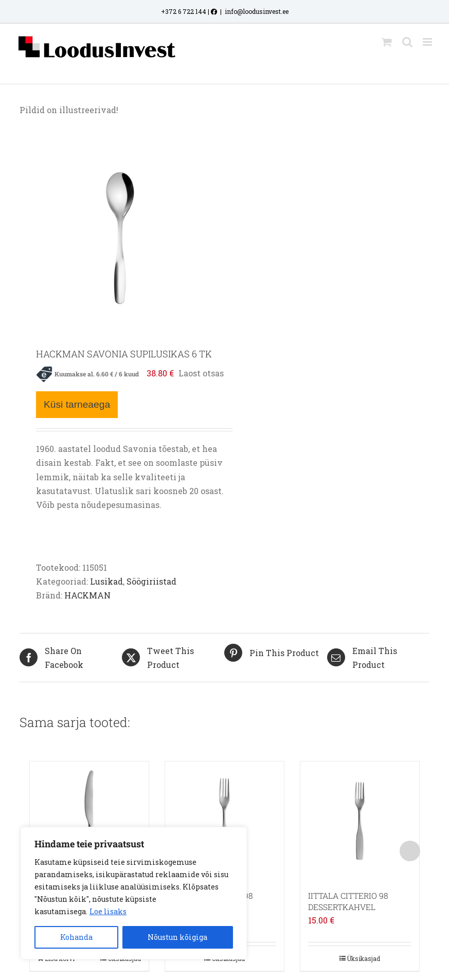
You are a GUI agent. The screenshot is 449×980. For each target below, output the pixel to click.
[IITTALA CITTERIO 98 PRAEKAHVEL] (224, 821)
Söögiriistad (151, 581)
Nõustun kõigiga (177, 937)
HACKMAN (87, 595)
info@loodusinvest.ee (257, 11)
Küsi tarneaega (77, 404)
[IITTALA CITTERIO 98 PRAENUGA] (89, 821)
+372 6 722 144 (184, 11)
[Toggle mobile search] (407, 42)
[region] (134, 893)
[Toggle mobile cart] (387, 42)
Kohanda (76, 937)
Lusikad (106, 581)
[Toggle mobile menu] (428, 42)
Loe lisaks (108, 911)
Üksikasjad (363, 958)
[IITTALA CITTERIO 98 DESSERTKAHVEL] (360, 821)
